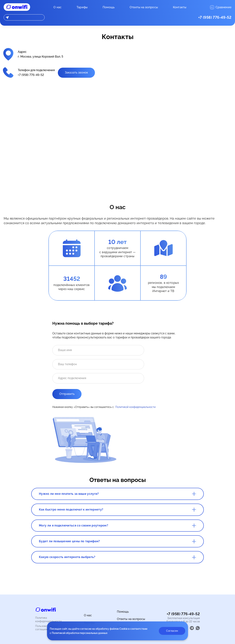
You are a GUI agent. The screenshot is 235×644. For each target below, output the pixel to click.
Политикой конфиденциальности (135, 407)
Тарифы (82, 7)
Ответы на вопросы (144, 7)
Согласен (172, 631)
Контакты (180, 7)
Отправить (67, 394)
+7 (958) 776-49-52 (215, 17)
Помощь (109, 7)
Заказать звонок (76, 73)
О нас (57, 7)
